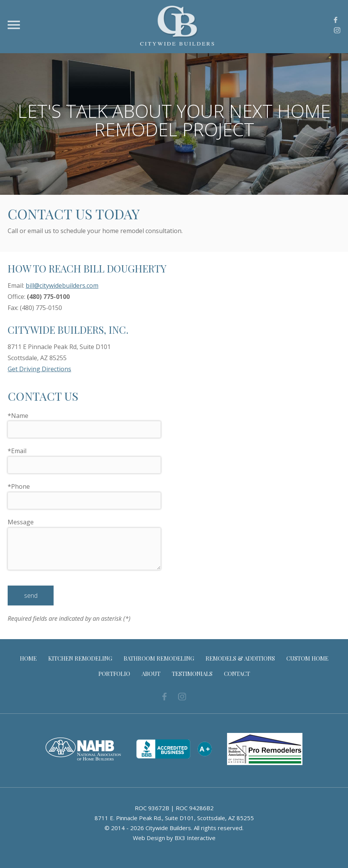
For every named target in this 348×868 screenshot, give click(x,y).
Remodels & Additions (240, 658)
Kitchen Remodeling (80, 658)
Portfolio (114, 674)
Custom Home (307, 658)
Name (18, 416)
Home (28, 658)
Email (17, 451)
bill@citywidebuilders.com (62, 286)
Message (21, 522)
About (151, 674)
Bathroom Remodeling (159, 658)
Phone (19, 486)
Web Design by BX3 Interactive (174, 838)
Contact (237, 674)
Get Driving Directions (39, 369)
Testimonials (192, 674)
